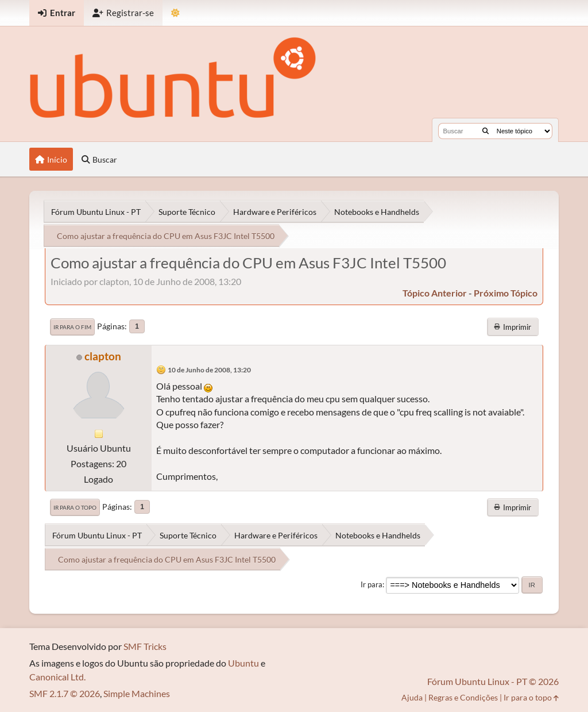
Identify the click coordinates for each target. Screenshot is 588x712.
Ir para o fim (72, 327)
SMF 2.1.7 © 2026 (65, 693)
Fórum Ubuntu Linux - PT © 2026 (493, 681)
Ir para (372, 584)
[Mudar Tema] (175, 13)
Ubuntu (243, 663)
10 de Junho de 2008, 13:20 (209, 370)
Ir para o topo (75, 507)
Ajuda (412, 697)
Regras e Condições (463, 697)
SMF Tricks (145, 646)
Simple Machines (137, 693)
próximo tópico (506, 293)
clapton (103, 356)
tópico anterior (435, 293)
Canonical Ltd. (57, 677)
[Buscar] (486, 131)
